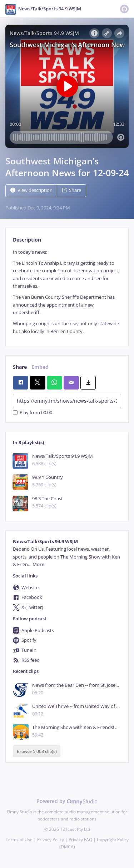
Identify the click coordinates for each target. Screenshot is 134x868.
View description (31, 190)
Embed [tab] (40, 367)
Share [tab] (20, 367)
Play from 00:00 (33, 413)
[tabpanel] (67, 292)
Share (71, 190)
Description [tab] (27, 240)
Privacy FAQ (80, 840)
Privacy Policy (51, 840)
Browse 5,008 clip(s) (37, 751)
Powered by (67, 801)
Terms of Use (19, 840)
